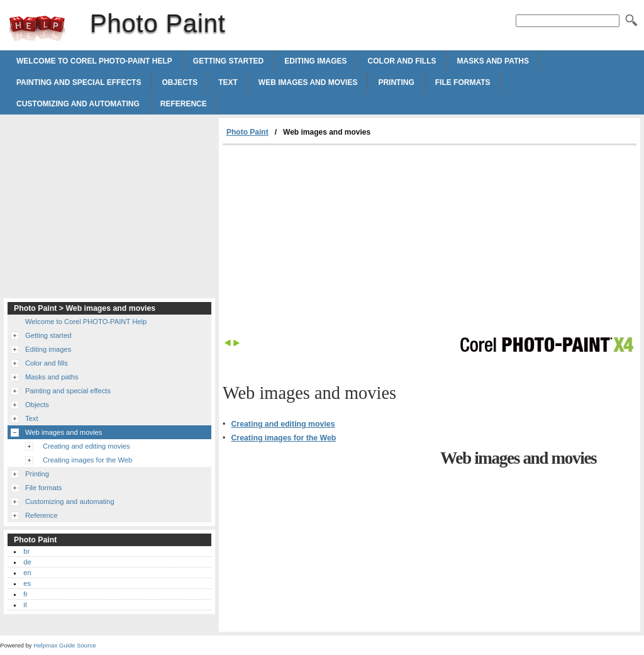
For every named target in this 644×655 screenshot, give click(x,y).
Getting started (228, 61)
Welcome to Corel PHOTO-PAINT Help (94, 61)
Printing (396, 82)
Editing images (315, 61)
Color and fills (402, 61)
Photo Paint (37, 28)
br (26, 551)
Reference (184, 104)
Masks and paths (492, 61)
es (27, 583)
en (27, 573)
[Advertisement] (328, 240)
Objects (180, 82)
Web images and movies (308, 82)
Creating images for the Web (283, 438)
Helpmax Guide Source (64, 645)
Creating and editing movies (283, 424)
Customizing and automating (78, 104)
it (25, 605)
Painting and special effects (79, 82)
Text (228, 82)
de (27, 562)
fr (25, 594)
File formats (463, 82)
